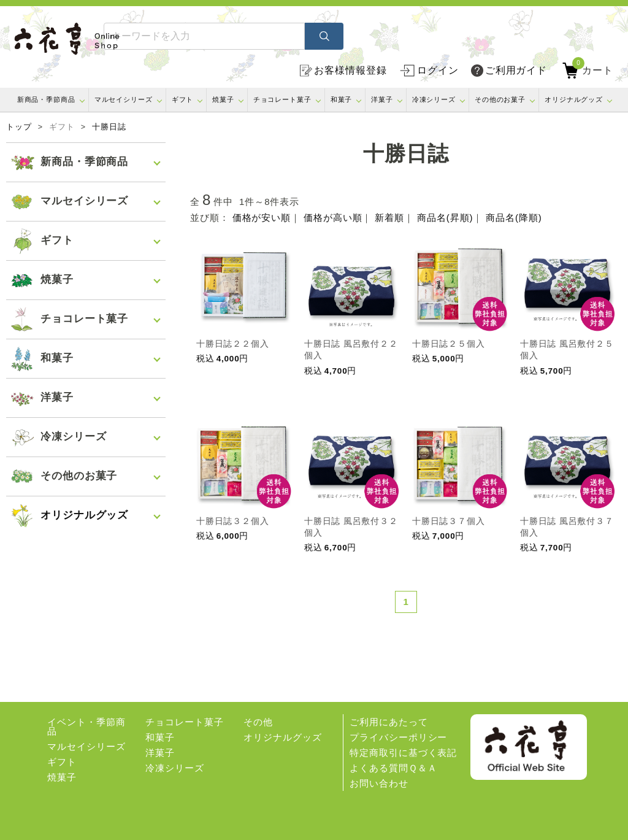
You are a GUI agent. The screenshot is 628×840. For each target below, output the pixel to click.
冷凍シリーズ (434, 99)
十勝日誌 (109, 127)
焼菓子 (223, 99)
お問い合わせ (379, 783)
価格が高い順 (333, 218)
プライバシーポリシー (398, 737)
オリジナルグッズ (574, 99)
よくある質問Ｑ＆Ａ (393, 768)
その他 (258, 722)
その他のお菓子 (500, 99)
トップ (19, 127)
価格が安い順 (262, 218)
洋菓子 (382, 99)
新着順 (389, 218)
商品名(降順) (514, 218)
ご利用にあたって (389, 722)
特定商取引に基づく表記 (403, 753)
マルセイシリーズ (124, 99)
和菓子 (342, 99)
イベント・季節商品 (86, 726)
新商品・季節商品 (46, 99)
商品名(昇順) (445, 218)
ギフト (183, 99)
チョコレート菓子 (282, 99)
